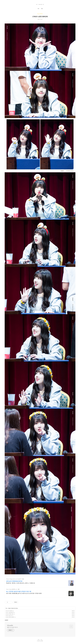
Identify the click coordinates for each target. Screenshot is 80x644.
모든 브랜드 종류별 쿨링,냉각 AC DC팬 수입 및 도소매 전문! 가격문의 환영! (24, 593)
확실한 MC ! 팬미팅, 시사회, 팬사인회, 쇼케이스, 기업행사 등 (21, 583)
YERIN (9, 608)
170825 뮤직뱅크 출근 (9, 614)
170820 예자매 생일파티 (10, 617)
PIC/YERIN (40, 13)
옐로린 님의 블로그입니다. (13, 627)
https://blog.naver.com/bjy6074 (14, 579)
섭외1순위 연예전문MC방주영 (14, 581)
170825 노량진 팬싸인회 (40, 16)
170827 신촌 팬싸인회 (9, 612)
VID (42, 9)
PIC (38, 9)
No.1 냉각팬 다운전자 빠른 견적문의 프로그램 (19, 591)
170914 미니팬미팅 (9, 611)
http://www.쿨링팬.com (12, 589)
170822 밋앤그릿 (9, 616)
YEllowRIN (10, 625)
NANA (42, 641)
